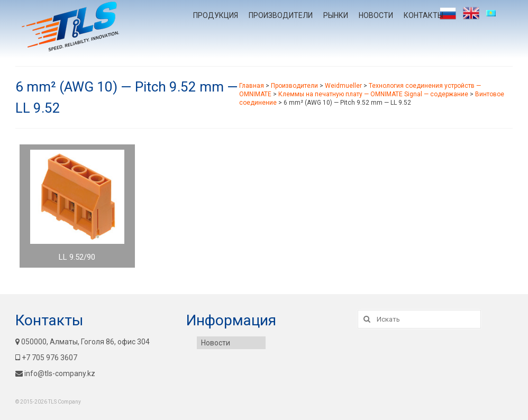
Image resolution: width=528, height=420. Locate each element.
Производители (281, 15)
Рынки (336, 15)
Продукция (216, 15)
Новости (376, 15)
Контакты (424, 15)
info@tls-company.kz (55, 373)
